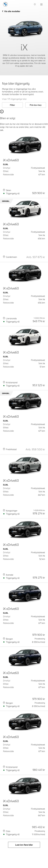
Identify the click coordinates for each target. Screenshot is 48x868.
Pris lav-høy (36, 105)
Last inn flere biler (24, 845)
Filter (12, 105)
